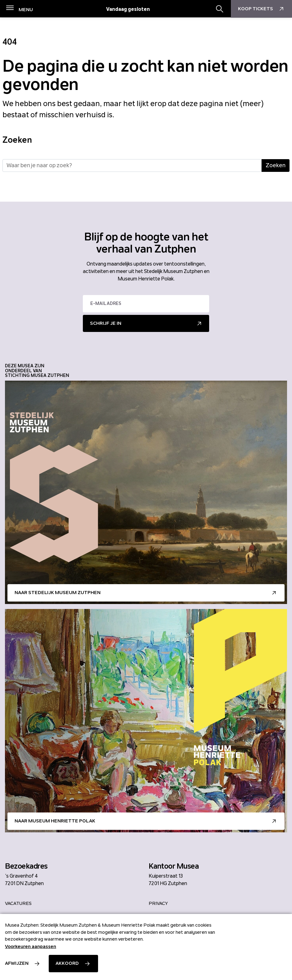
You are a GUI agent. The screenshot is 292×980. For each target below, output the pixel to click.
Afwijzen (17, 963)
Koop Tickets (262, 9)
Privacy (158, 903)
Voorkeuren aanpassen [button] (31, 946)
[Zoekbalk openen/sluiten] (220, 9)
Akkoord (67, 963)
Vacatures (18, 903)
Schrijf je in (106, 323)
